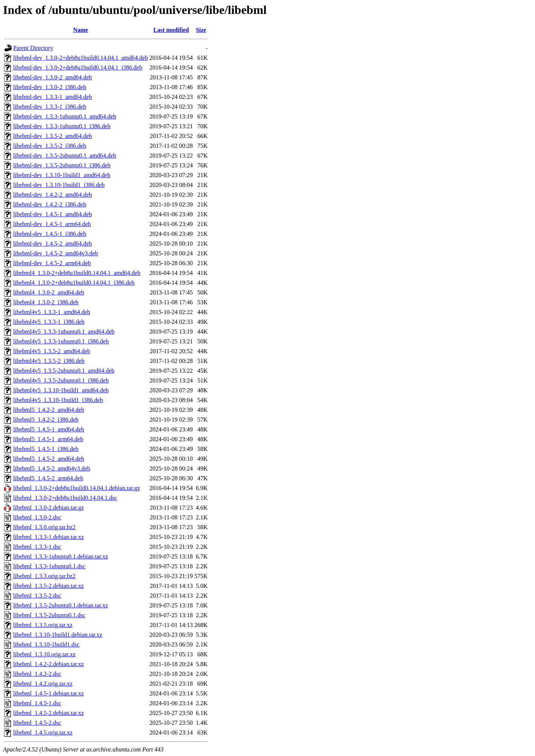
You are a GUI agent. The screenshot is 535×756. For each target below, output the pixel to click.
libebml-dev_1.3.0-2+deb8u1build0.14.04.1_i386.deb (78, 68)
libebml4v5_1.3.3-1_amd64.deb (52, 312)
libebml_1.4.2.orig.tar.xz (43, 684)
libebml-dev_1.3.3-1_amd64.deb (52, 97)
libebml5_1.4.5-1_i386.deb (46, 449)
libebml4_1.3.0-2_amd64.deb (49, 292)
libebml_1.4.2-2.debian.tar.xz (49, 664)
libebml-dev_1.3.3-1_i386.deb (50, 107)
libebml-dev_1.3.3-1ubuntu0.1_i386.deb (62, 126)
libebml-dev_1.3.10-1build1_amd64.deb (62, 175)
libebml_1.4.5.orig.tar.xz (43, 732)
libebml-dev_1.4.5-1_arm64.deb (52, 224)
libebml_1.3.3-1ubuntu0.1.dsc (49, 566)
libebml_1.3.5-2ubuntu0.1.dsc (49, 615)
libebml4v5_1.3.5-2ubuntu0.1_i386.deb (61, 380)
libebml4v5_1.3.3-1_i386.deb (49, 322)
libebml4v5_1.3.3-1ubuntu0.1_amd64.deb (64, 332)
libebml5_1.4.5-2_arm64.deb (48, 478)
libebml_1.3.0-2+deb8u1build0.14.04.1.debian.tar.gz (77, 488)
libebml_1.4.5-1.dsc (37, 703)
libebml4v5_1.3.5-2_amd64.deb (52, 351)
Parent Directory (33, 48)
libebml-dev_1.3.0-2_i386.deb (50, 87)
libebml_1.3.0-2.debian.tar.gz (49, 508)
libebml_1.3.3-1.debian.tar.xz (49, 537)
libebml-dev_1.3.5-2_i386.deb (50, 146)
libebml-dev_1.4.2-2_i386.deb (50, 204)
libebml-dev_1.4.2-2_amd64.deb (52, 195)
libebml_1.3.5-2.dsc (37, 596)
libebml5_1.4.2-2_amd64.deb (49, 410)
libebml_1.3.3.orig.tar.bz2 (44, 576)
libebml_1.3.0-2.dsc (37, 517)
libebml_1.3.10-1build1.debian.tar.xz (58, 635)
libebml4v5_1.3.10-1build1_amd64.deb (61, 390)
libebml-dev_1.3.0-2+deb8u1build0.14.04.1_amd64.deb (81, 58)
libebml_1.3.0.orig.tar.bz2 (44, 527)
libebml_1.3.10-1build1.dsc (46, 644)
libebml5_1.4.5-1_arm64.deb (48, 439)
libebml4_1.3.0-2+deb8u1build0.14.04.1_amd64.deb (77, 273)
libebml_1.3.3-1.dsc (37, 547)
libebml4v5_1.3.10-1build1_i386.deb (58, 400)
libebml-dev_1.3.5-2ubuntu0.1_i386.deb (62, 165)
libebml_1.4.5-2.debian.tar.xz (49, 713)
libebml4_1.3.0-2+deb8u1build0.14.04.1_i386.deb (74, 283)
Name (81, 30)
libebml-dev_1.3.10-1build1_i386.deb (59, 185)
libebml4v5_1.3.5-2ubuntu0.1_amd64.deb (64, 371)
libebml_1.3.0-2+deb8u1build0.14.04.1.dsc (65, 498)
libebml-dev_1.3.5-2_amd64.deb (52, 136)
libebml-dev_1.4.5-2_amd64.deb (52, 244)
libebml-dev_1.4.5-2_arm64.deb (52, 263)
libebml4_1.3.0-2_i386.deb (46, 302)
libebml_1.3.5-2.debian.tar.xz (49, 586)
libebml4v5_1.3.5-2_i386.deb (49, 361)
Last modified (171, 30)
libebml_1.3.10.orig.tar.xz (44, 654)
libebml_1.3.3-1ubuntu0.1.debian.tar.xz (61, 556)
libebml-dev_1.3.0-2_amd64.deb (52, 77)
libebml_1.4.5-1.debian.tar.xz (49, 693)
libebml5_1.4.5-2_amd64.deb (49, 459)
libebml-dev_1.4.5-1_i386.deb (50, 234)
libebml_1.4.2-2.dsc (37, 674)
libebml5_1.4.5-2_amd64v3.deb (52, 468)
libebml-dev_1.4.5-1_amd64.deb (52, 214)
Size (201, 30)
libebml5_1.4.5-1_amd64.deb (49, 429)
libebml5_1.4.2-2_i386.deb (46, 420)
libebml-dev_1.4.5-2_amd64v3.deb (55, 253)
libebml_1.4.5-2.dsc (37, 723)
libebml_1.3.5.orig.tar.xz (43, 625)
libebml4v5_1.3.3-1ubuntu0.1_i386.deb (61, 341)
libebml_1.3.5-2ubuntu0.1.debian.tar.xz (61, 605)
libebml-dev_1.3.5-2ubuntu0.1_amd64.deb (65, 156)
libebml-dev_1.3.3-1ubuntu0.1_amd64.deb (65, 116)
